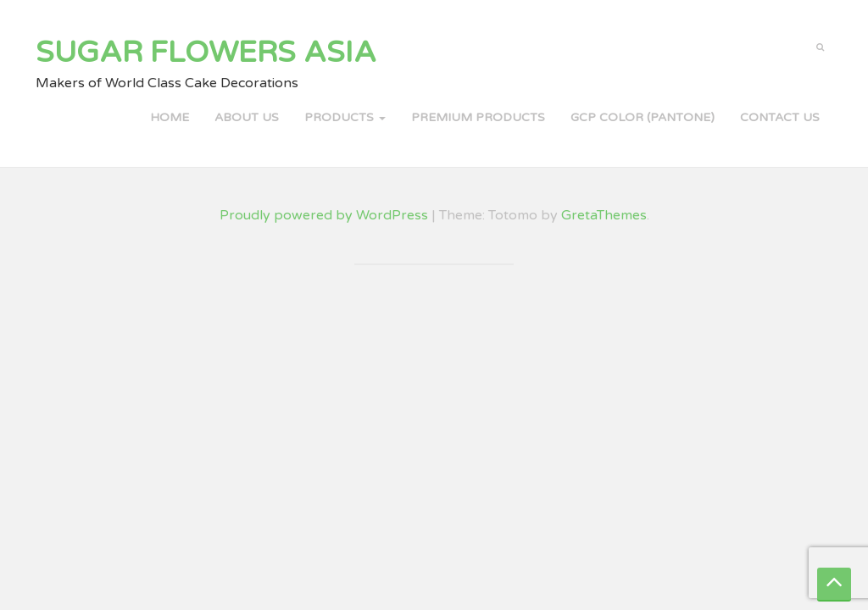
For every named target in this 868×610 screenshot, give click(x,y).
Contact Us (780, 117)
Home (170, 117)
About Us (247, 117)
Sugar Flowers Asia (206, 53)
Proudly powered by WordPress (324, 215)
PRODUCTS (345, 117)
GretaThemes (604, 215)
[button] (820, 46)
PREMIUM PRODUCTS (478, 117)
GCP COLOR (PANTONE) (643, 117)
